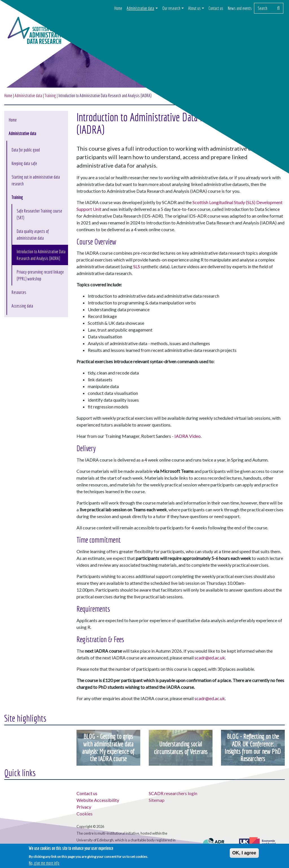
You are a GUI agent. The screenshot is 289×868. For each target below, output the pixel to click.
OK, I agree (244, 853)
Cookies (85, 814)
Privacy (84, 807)
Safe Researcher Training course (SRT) (39, 214)
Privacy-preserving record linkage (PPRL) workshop (40, 275)
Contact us (216, 8)
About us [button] (194, 8)
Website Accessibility (98, 800)
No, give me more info (44, 863)
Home (118, 8)
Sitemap (157, 800)
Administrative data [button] (140, 8)
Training (17, 197)
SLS (137, 266)
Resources (19, 292)
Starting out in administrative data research (36, 180)
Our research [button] (171, 8)
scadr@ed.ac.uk (210, 658)
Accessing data (22, 306)
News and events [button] (240, 8)
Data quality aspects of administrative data (33, 235)
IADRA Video (188, 436)
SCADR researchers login (173, 793)
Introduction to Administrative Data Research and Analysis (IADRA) (41, 255)
